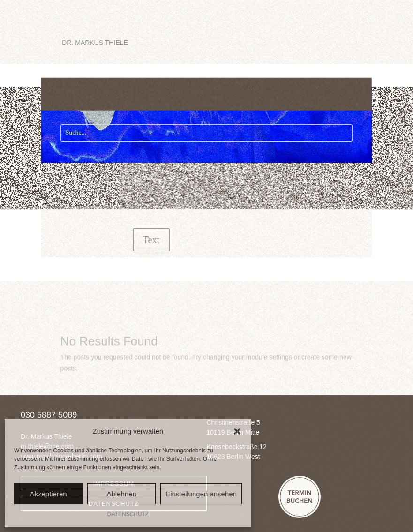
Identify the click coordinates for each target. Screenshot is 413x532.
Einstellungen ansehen (201, 494)
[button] (237, 431)
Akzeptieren (48, 494)
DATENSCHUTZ (128, 514)
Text (151, 240)
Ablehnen (121, 494)
